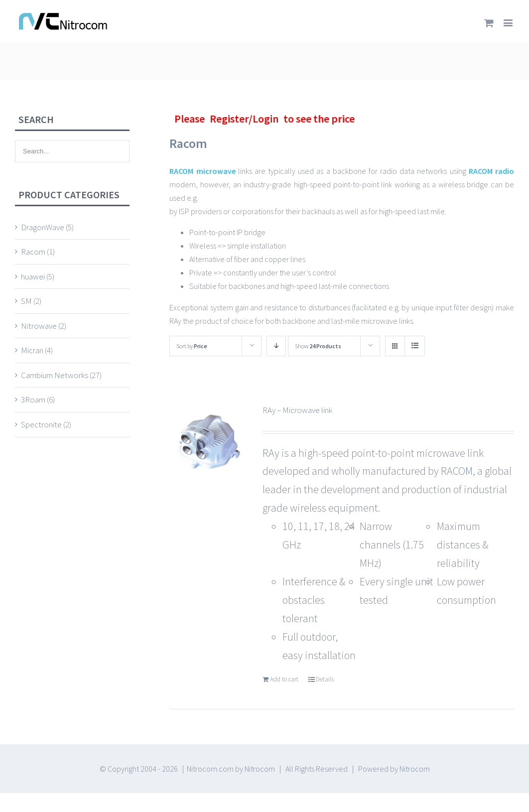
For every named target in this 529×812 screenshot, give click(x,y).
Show (318, 346)
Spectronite (41, 424)
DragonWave (43, 227)
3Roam (33, 400)
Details (325, 679)
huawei (33, 276)
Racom (33, 252)
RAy (272, 453)
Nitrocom (260, 769)
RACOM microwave (202, 171)
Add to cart (284, 679)
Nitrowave (39, 326)
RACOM (457, 471)
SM (26, 301)
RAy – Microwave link (297, 410)
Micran (32, 350)
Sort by (192, 346)
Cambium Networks (55, 375)
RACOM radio (491, 171)
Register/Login (244, 119)
